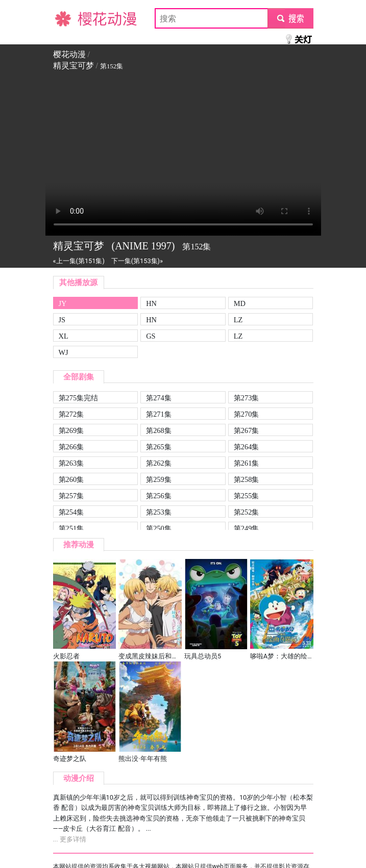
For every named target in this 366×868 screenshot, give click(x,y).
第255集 (247, 496)
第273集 (247, 398)
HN (151, 303)
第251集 (71, 528)
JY (63, 303)
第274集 (159, 398)
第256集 (159, 496)
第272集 (71, 414)
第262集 (159, 463)
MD (240, 303)
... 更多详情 (70, 839)
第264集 (247, 447)
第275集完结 (79, 398)
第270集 (247, 414)
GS (151, 336)
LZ (238, 320)
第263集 (71, 463)
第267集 (247, 430)
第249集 (247, 528)
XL (64, 336)
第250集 (159, 528)
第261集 (247, 463)
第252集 (247, 512)
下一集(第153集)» (137, 261)
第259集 (159, 479)
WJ (64, 352)
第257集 (71, 496)
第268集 (159, 430)
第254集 (71, 512)
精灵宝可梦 (74, 66)
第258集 (247, 479)
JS (62, 320)
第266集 (71, 447)
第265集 (159, 447)
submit (290, 18)
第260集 (71, 479)
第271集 (159, 414)
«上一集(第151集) (79, 261)
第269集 (71, 430)
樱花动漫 (69, 18)
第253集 (159, 512)
